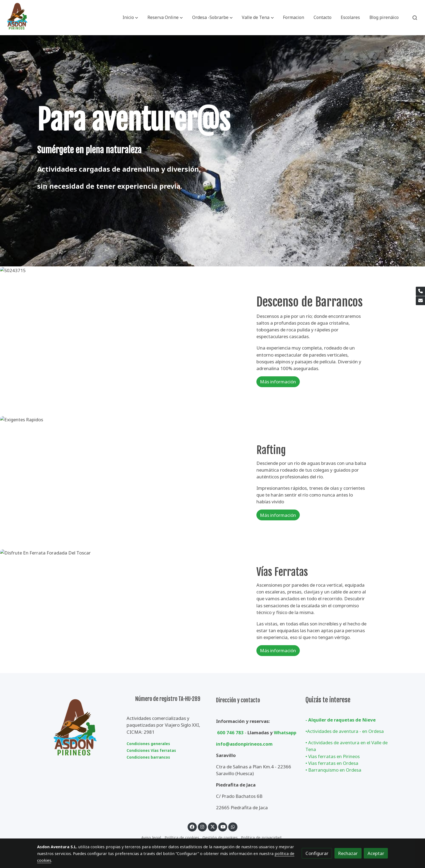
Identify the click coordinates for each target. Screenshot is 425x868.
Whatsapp (285, 732)
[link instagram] (202, 826)
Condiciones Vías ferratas (151, 750)
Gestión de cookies (220, 837)
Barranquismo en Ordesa (335, 770)
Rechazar (348, 853)
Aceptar (376, 853)
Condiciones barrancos (148, 757)
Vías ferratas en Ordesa (333, 763)
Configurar (317, 853)
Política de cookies (182, 837)
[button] (130, 18)
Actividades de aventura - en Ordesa (345, 731)
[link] (17, 18)
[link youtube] (223, 826)
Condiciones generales (148, 744)
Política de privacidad (261, 837)
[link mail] (420, 301)
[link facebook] (192, 826)
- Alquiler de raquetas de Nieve (341, 720)
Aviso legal (151, 837)
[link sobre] (78, 730)
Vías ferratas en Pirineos (334, 756)
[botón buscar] (415, 18)
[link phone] (420, 291)
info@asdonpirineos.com (244, 744)
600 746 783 (230, 732)
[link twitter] (212, 826)
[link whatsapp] (233, 826)
